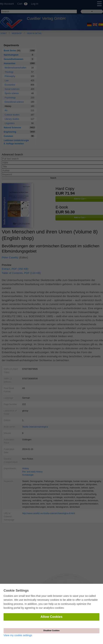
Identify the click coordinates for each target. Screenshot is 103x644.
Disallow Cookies (51, 630)
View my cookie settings (18, 635)
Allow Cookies (51, 617)
